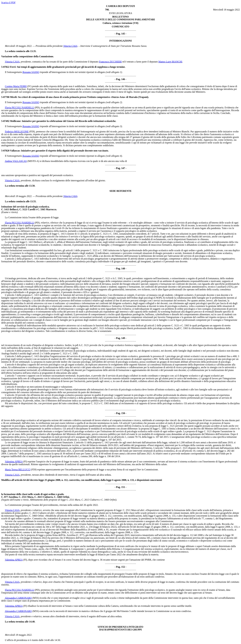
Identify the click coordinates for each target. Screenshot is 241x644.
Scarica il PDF (8, 3)
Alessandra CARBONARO (18, 598)
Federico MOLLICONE (17, 132)
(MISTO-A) (33, 161)
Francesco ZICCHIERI (110, 62)
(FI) (25, 462)
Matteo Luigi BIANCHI (170, 62)
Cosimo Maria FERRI (16, 86)
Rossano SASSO (31, 72)
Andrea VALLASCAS (16, 161)
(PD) (37, 108)
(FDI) (32, 132)
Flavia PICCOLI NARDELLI (20, 108)
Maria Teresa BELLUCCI (18, 470)
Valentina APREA (14, 462)
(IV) (29, 86)
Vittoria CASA (70, 46)
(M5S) (36, 598)
